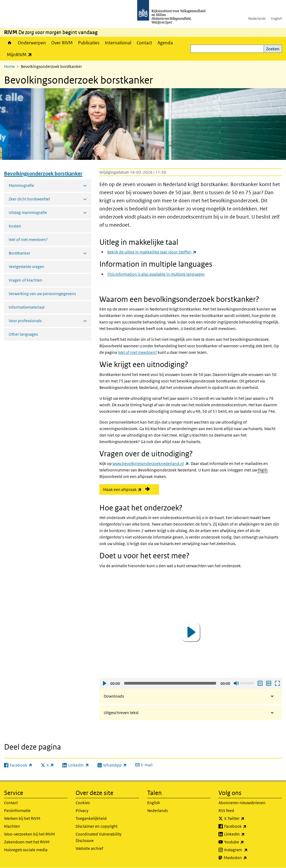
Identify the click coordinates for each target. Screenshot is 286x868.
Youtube (246, 842)
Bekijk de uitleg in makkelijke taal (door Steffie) (152, 252)
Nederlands (257, 19)
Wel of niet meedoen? (28, 240)
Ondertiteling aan (260, 683)
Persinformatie (17, 811)
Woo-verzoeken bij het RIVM (29, 834)
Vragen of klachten (26, 280)
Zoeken (273, 49)
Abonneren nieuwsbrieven (242, 803)
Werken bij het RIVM (22, 818)
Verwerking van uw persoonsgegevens (42, 294)
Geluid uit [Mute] (236, 683)
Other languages (23, 334)
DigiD (263, 470)
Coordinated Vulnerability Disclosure (99, 837)
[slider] (170, 683)
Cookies (83, 803)
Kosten (15, 226)
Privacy (82, 811)
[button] (191, 632)
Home (10, 43)
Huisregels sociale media (26, 850)
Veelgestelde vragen (26, 267)
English (277, 19)
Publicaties (89, 43)
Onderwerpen (32, 43)
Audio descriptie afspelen (268, 683)
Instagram (248, 850)
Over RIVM (62, 43)
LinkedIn (246, 834)
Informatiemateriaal (27, 307)
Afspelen (104, 683)
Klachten (12, 826)
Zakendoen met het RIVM (27, 842)
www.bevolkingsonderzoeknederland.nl (151, 463)
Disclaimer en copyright (97, 826)
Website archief (89, 848)
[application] (191, 632)
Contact (144, 43)
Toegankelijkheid (91, 818)
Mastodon (247, 858)
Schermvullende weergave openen (277, 683)
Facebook (247, 826)
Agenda (165, 43)
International (118, 43)
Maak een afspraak (131, 489)
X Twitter (246, 819)
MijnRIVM (21, 55)
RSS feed (226, 811)
